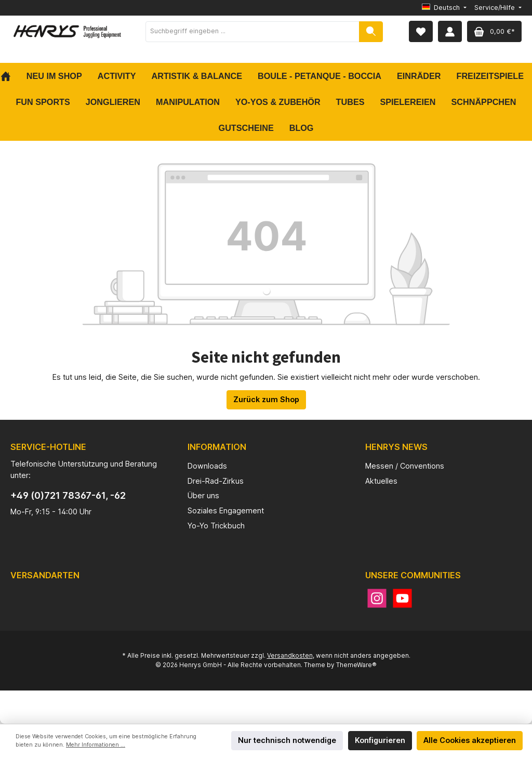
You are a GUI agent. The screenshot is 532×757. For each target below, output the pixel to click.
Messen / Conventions (405, 466)
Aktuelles (381, 481)
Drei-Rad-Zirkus (216, 481)
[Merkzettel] (421, 31)
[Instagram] (377, 598)
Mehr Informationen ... (96, 745)
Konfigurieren (380, 740)
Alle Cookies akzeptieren (470, 740)
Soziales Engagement (226, 510)
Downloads (207, 466)
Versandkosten (290, 656)
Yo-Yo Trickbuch (216, 526)
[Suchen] (371, 32)
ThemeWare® (356, 665)
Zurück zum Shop (266, 399)
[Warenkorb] (494, 31)
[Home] (10, 76)
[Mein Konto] (450, 31)
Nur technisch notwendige (287, 740)
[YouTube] (402, 598)
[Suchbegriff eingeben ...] (252, 32)
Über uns (203, 495)
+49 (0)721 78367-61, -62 (68, 495)
